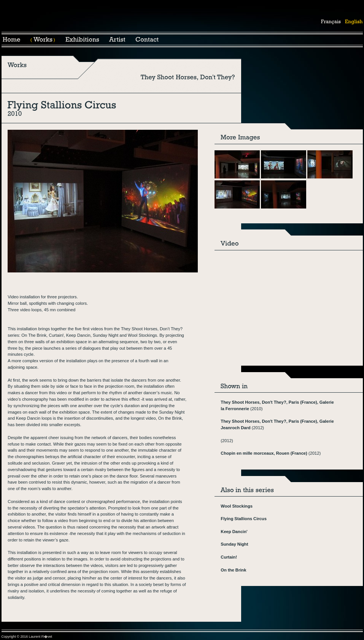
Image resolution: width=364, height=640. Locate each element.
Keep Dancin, (79, 335)
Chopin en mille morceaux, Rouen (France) (264, 453)
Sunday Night (106, 335)
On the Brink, (171, 418)
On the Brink (233, 570)
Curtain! (229, 557)
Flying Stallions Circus (244, 519)
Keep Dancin (28, 418)
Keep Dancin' (234, 532)
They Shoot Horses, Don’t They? (152, 329)
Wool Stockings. (143, 335)
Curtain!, (57, 335)
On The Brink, (34, 335)
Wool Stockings (237, 506)
